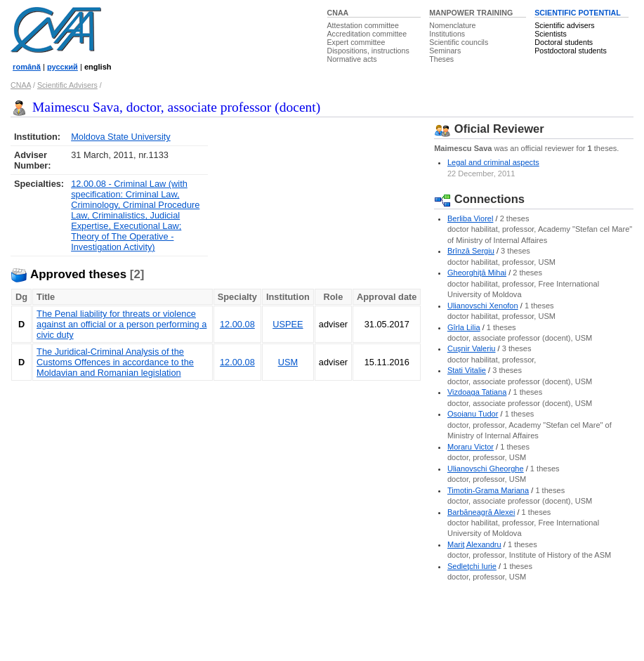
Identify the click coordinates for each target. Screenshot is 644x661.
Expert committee (356, 42)
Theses (441, 59)
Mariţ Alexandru (474, 544)
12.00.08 (237, 324)
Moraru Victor (471, 447)
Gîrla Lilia (464, 327)
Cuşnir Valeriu (472, 348)
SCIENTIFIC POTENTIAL (578, 13)
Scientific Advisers (67, 85)
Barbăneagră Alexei (481, 512)
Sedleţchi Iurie (472, 566)
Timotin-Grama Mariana (488, 490)
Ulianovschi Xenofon (483, 306)
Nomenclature (452, 25)
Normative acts (352, 59)
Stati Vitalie (467, 370)
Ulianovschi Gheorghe (486, 469)
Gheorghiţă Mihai (477, 273)
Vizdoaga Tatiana (477, 392)
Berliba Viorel (471, 218)
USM (288, 362)
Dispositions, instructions (368, 51)
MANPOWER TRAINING (471, 13)
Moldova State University (121, 137)
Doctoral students (564, 42)
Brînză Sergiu (471, 251)
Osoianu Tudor (473, 414)
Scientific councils (459, 42)
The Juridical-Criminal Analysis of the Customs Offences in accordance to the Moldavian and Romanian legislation (115, 362)
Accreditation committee (367, 34)
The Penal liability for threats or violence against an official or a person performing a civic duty (121, 324)
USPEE (288, 324)
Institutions (447, 34)
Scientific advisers (564, 25)
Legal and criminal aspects (493, 162)
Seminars (445, 51)
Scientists (551, 34)
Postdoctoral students (570, 51)
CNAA (338, 13)
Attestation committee (363, 25)
